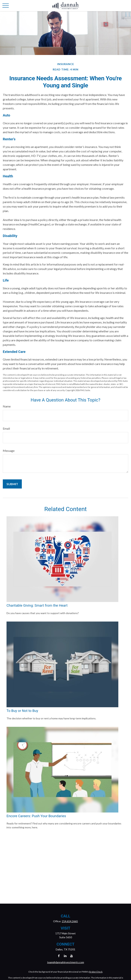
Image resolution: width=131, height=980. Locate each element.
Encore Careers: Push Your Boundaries (36, 816)
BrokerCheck (96, 972)
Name (7, 406)
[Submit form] (12, 484)
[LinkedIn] (65, 956)
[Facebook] (59, 956)
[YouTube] (71, 956)
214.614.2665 (70, 921)
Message (9, 451)
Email (6, 428)
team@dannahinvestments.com (66, 962)
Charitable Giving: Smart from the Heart (37, 606)
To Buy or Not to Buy (22, 711)
